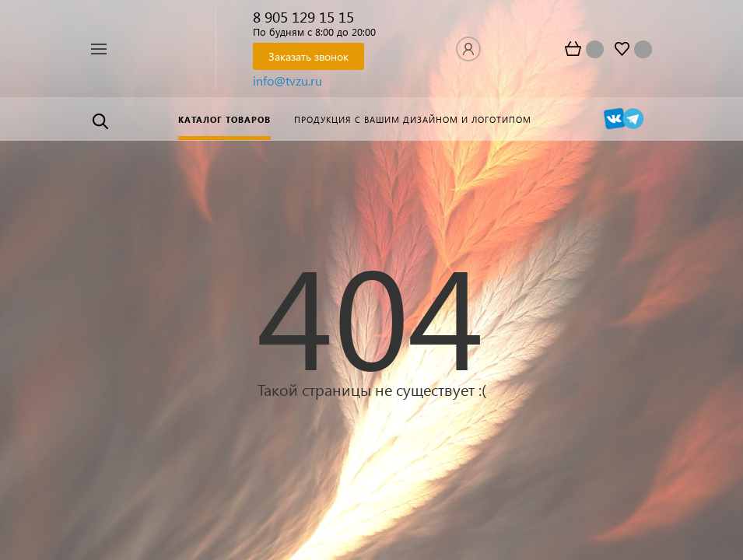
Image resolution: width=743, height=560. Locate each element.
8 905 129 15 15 (303, 17)
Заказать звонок (308, 56)
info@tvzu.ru (287, 80)
